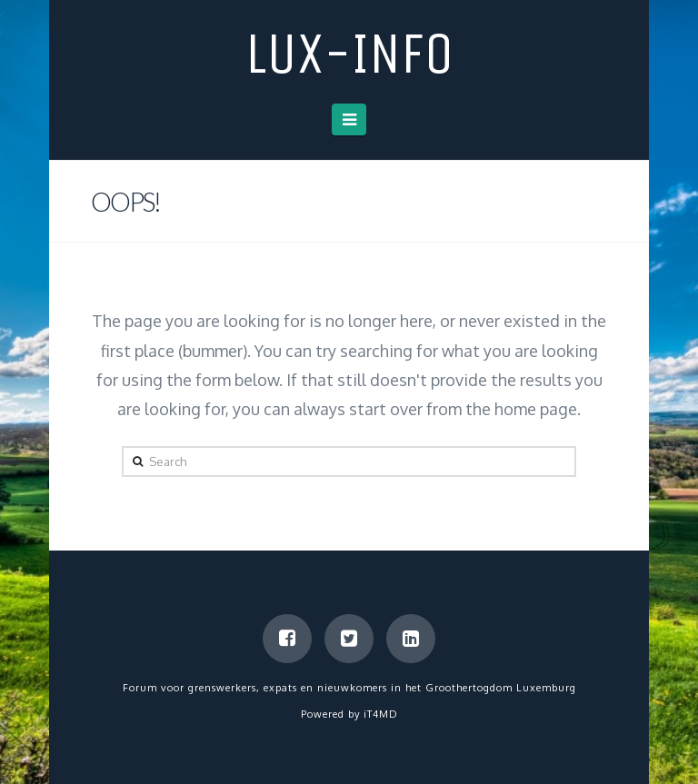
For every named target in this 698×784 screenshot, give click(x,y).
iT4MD (381, 714)
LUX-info (349, 54)
